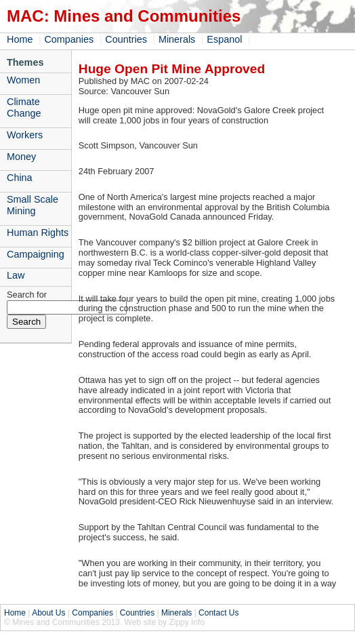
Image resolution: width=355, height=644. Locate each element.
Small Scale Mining (33, 205)
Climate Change (24, 107)
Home (20, 39)
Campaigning (36, 254)
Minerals (177, 39)
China (20, 178)
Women (23, 80)
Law (16, 275)
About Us (48, 613)
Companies (69, 39)
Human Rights (38, 233)
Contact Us (218, 613)
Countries (126, 39)
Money (21, 157)
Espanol (224, 39)
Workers (25, 135)
